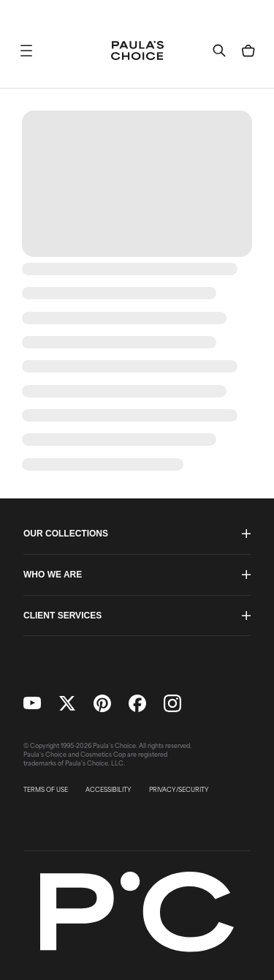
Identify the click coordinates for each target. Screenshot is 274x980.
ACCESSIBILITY (109, 790)
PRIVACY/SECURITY (179, 790)
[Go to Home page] (137, 51)
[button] (26, 51)
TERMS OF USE (46, 790)
